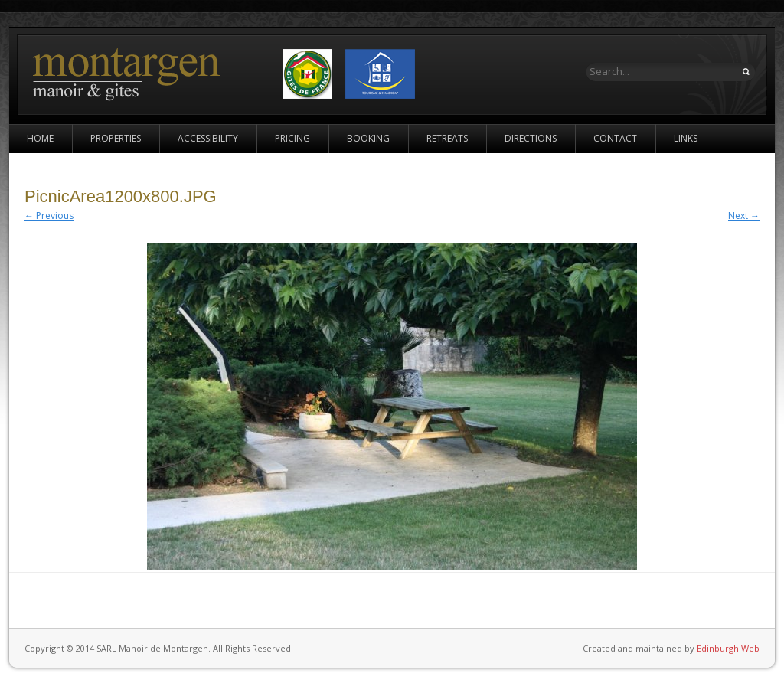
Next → (744, 216)
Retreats (447, 138)
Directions (531, 138)
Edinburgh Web (728, 648)
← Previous (49, 216)
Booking (368, 138)
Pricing (292, 138)
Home (40, 138)
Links (686, 138)
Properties (116, 138)
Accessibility (208, 138)
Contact (615, 138)
